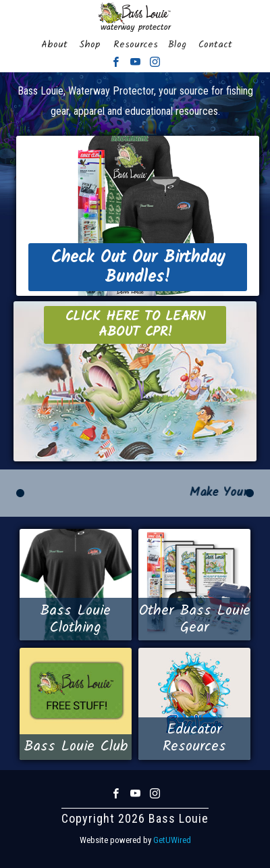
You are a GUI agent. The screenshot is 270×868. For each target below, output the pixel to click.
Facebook (116, 62)
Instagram (155, 62)
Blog (177, 45)
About (54, 45)
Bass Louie (135, 17)
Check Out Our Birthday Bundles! (138, 267)
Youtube (135, 62)
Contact (215, 45)
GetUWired (172, 840)
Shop (90, 45)
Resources (136, 45)
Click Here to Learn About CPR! (135, 325)
